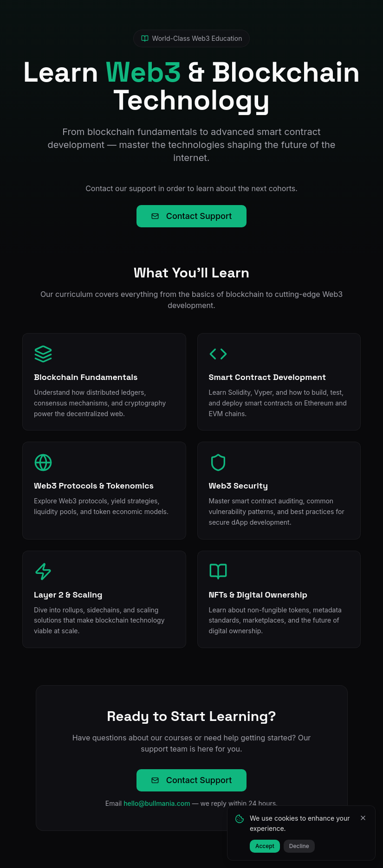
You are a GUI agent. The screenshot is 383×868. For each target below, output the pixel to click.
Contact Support (192, 216)
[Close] (363, 818)
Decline (299, 846)
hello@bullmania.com (157, 803)
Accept (265, 846)
